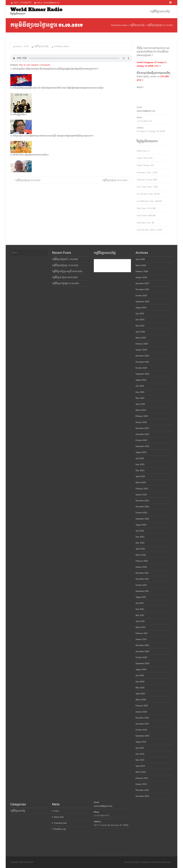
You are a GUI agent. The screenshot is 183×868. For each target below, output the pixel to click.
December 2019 (142, 718)
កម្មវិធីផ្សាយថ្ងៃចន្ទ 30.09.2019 (26, 180)
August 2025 (141, 308)
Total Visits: (142, 208)
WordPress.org (60, 829)
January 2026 (141, 277)
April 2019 (140, 766)
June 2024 (140, 392)
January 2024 (141, 422)
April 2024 (140, 404)
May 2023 (140, 470)
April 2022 (140, 549)
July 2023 (140, 458)
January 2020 (141, 712)
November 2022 (142, 507)
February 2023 (142, 489)
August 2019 (141, 742)
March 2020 (141, 700)
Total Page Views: (144, 223)
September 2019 (142, 736)
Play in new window (29, 65)
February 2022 (142, 561)
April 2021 (140, 621)
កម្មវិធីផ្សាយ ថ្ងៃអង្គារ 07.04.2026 (65, 283)
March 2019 (141, 772)
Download (45, 65)
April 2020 (140, 694)
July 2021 (140, 603)
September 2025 (142, 302)
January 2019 (141, 784)
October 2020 (141, 657)
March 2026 (141, 265)
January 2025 (141, 350)
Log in (56, 811)
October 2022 (141, 513)
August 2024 (141, 380)
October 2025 (141, 296)
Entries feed (59, 817)
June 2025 (140, 320)
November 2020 (142, 651)
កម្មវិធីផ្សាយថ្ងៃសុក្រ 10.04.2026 (65, 265)
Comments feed (60, 823)
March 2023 (141, 482)
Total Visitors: (143, 216)
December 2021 (142, 573)
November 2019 (142, 724)
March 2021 (141, 627)
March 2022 (141, 555)
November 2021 (142, 579)
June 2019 (140, 754)
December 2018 (142, 790)
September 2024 (142, 374)
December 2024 (142, 356)
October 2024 (141, 368)
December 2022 (142, 501)
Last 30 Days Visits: (145, 194)
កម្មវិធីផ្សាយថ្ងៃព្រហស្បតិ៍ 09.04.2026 (67, 271)
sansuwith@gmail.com (146, 111)
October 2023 (141, 440)
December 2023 (142, 428)
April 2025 (140, 332)
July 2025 (140, 314)
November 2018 (142, 796)
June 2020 (140, 682)
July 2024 (140, 386)
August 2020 (141, 669)
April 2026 (140, 259)
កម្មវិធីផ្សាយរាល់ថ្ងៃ (160, 12)
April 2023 (140, 476)
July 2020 (140, 675)
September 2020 (142, 663)
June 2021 (140, 609)
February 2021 (142, 633)
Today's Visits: (143, 158)
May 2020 (140, 688)
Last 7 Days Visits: (145, 187)
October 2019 (141, 730)
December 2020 (142, 645)
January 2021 (141, 639)
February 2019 (142, 778)
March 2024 (141, 410)
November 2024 (142, 362)
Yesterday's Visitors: (145, 180)
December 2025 (142, 283)
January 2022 (141, 567)
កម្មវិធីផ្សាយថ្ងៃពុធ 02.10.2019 (116, 180)
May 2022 (140, 543)
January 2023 (141, 495)
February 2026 (142, 271)
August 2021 (141, 597)
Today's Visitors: (144, 165)
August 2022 (141, 525)
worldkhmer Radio (61, 46)
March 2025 (141, 338)
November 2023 (142, 434)
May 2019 (140, 760)
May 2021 (140, 615)
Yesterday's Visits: (144, 172)
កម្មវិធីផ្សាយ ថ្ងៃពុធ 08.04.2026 (65, 277)
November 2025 (142, 289)
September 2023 (142, 446)
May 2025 (140, 326)
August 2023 (141, 452)
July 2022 (140, 531)
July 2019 (140, 748)
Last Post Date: (143, 230)
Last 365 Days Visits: (146, 201)
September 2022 (142, 519)
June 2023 (140, 464)
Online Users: (143, 151)
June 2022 (140, 537)
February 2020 (142, 706)
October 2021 (141, 585)
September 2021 (142, 591)
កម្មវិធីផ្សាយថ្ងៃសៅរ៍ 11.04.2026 (65, 259)
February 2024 (142, 416)
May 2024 (140, 398)
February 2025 (142, 344)
